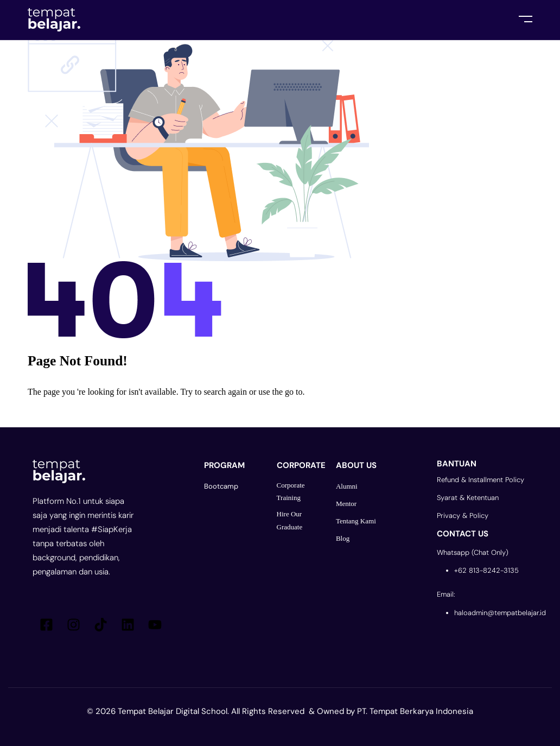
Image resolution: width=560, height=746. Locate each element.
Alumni (347, 486)
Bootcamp (221, 486)
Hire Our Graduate (290, 520)
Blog (343, 538)
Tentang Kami (356, 521)
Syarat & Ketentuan (468, 498)
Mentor (346, 504)
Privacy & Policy (463, 516)
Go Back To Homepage (83, 413)
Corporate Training (291, 491)
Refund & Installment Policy (481, 480)
